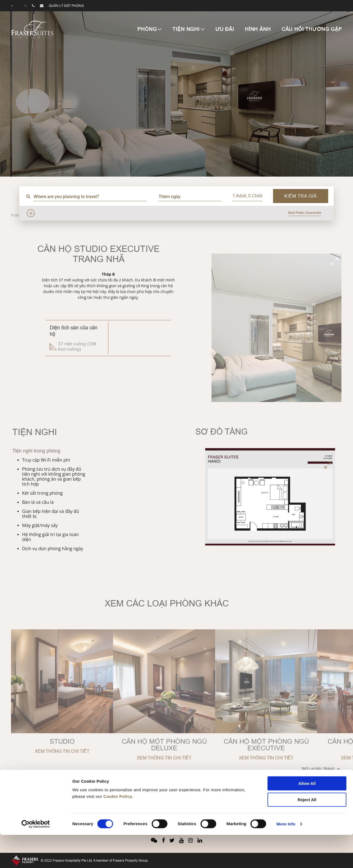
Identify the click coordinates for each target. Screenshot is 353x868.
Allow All (307, 751)
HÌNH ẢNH (258, 29)
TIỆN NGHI (186, 29)
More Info (286, 792)
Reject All (307, 768)
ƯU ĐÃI (225, 29)
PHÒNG (147, 29)
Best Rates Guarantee (305, 213)
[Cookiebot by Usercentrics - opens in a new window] (36, 792)
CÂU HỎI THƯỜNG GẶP (312, 29)
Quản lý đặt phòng (66, 6)
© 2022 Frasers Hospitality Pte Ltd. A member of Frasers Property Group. (95, 860)
